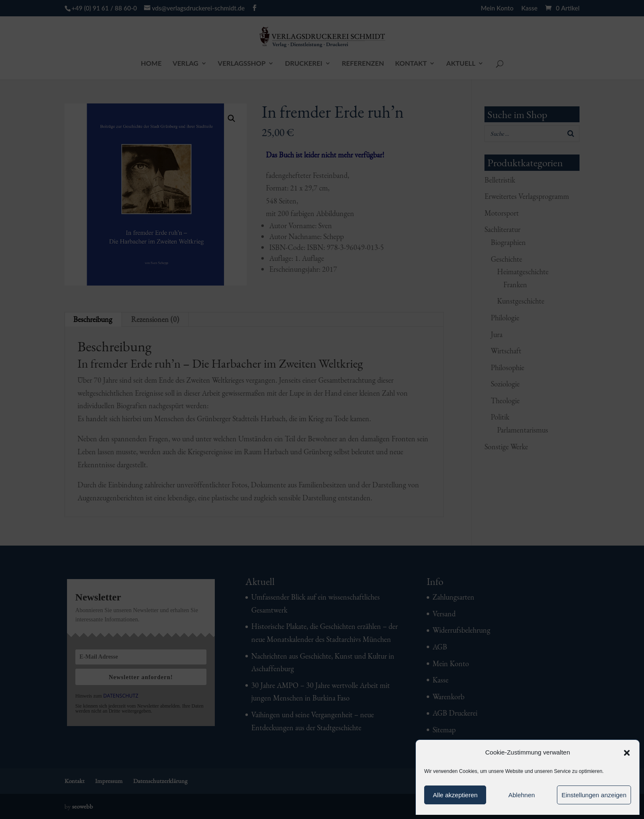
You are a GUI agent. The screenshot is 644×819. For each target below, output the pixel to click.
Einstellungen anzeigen (594, 795)
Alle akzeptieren (455, 795)
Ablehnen (522, 795)
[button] (627, 753)
